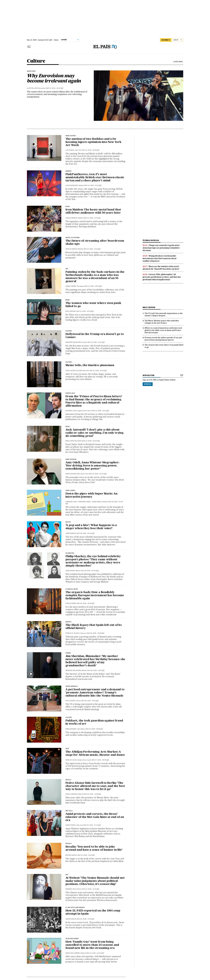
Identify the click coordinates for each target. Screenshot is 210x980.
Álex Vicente (70, 701)
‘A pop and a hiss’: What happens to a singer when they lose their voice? (91, 527)
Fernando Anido (84, 502)
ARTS (67, 749)
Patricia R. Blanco (72, 633)
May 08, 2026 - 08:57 (96, 670)
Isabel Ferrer (71, 286)
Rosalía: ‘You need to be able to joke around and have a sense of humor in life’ (94, 848)
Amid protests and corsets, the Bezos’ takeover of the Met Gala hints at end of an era (95, 817)
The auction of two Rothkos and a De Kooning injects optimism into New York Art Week (93, 142)
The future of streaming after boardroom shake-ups (95, 242)
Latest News (178, 62)
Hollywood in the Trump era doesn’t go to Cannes (95, 336)
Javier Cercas (71, 919)
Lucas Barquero (72, 185)
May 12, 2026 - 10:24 (96, 342)
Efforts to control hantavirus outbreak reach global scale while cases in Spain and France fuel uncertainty (163, 330)
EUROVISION (31, 71)
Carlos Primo (71, 603)
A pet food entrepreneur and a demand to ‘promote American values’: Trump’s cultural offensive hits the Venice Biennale (95, 693)
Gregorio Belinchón (73, 342)
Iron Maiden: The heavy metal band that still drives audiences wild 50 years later (93, 211)
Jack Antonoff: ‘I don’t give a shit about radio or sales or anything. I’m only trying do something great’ (95, 433)
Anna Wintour (71, 459)
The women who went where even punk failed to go (93, 305)
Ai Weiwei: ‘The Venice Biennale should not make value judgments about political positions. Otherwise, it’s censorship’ (95, 881)
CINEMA (68, 653)
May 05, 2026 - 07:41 (92, 825)
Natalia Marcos (71, 249)
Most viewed (149, 307)
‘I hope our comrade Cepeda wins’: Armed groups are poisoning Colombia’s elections (161, 248)
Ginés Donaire (71, 729)
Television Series (72, 939)
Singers (68, 171)
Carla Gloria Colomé (74, 371)
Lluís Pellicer (32, 88)
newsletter (149, 375)
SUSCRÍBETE (166, 40)
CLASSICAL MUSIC (72, 589)
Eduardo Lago (71, 411)
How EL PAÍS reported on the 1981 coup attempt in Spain (93, 912)
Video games (70, 491)
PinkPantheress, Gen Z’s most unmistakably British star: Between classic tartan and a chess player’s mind (95, 178)
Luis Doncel (70, 150)
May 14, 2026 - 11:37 (92, 218)
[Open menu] (29, 47)
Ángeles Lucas (71, 760)
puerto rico (70, 393)
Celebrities (70, 553)
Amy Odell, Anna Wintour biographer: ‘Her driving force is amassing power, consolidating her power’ (92, 466)
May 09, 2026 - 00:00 (86, 533)
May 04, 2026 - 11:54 (86, 855)
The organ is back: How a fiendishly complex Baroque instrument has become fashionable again (95, 596)
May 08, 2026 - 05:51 (90, 701)
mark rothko (71, 136)
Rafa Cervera (71, 311)
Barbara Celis (71, 889)
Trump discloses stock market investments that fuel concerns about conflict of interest (160, 258)
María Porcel (71, 825)
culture (69, 362)
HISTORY (68, 622)
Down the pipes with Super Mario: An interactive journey (91, 495)
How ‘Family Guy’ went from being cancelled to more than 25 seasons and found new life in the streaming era (92, 945)
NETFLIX (68, 780)
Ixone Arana (70, 571)
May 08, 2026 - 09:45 (86, 603)
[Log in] (178, 40)
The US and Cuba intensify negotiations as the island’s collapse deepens (164, 314)
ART (67, 269)
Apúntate (148, 384)
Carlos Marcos (71, 218)
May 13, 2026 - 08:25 (93, 286)
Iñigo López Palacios (73, 441)
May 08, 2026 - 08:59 (96, 633)
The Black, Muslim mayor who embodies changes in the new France (162, 322)
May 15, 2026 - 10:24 (55, 88)
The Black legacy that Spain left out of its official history (94, 627)
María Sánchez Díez (73, 474)
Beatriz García (71, 855)
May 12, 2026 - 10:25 (85, 311)
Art (67, 875)
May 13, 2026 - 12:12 (92, 249)
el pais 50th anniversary (75, 908)
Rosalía (69, 844)
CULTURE (69, 331)
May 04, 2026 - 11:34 (91, 889)
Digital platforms (73, 238)
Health (68, 522)
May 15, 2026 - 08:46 (91, 150)
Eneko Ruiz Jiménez (73, 953)
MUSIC (68, 300)
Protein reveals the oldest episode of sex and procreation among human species (163, 339)
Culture (36, 61)
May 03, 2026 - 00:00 (95, 953)
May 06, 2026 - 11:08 (92, 794)
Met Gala (69, 811)
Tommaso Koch (71, 502)
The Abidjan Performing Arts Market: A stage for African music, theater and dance (95, 753)
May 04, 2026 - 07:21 (86, 919)
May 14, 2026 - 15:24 (93, 185)
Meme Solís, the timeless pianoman (90, 365)
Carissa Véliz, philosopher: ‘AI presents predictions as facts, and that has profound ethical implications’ (162, 277)
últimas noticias (151, 240)
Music (68, 207)
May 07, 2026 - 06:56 (94, 729)
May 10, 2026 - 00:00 (91, 441)
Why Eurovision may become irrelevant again (54, 78)
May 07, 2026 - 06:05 (100, 760)
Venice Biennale (72, 686)
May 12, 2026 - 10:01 (101, 411)
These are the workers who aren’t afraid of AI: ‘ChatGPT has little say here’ (161, 268)
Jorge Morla (97, 502)
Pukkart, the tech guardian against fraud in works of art (94, 722)
